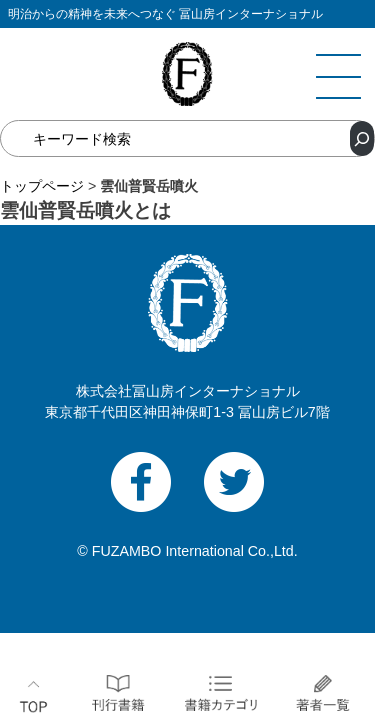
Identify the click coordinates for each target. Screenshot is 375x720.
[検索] (362, 138)
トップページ (42, 186)
